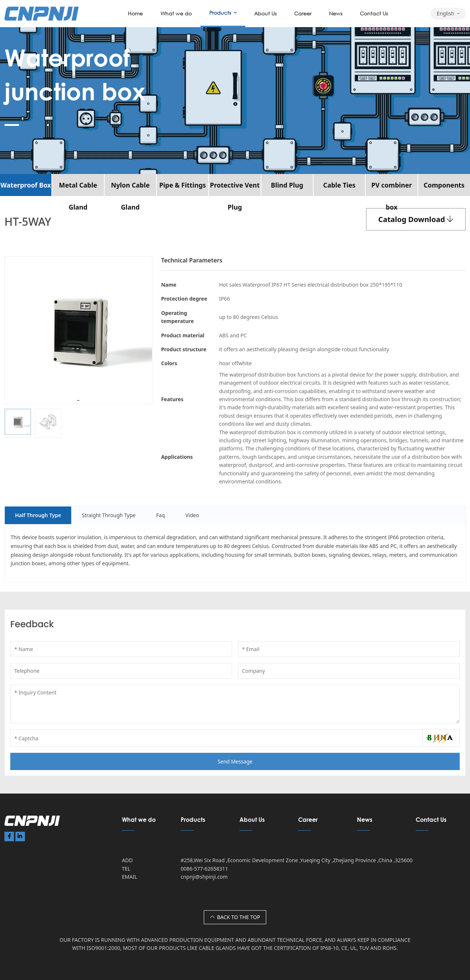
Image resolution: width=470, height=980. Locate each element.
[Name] (121, 649)
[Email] (349, 649)
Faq (160, 515)
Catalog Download (416, 219)
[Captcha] (216, 738)
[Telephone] (121, 671)
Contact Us (374, 13)
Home (135, 13)
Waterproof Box (26, 185)
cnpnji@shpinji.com (204, 877)
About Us (265, 13)
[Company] (349, 671)
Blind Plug (287, 185)
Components (444, 185)
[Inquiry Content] (235, 704)
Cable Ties (339, 185)
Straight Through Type (109, 515)
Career (303, 13)
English (445, 13)
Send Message (235, 761)
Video (192, 515)
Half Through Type (38, 515)
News (336, 13)
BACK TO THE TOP (235, 917)
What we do (176, 13)
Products (220, 13)
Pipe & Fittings (183, 185)
